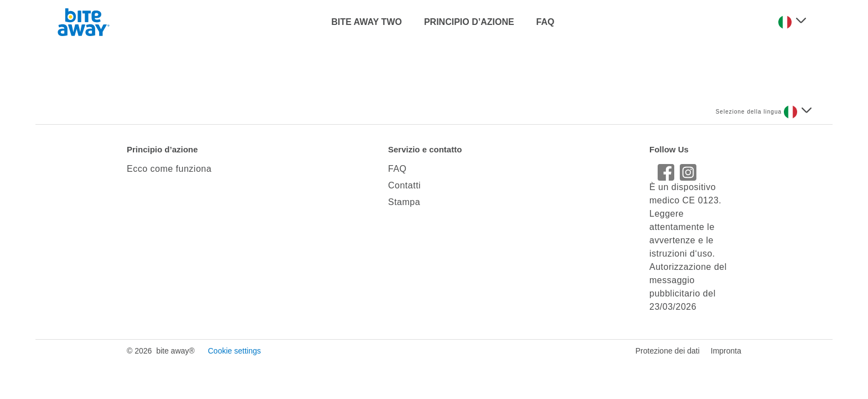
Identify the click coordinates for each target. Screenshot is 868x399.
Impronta (726, 351)
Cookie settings (234, 351)
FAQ (546, 22)
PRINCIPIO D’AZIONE (469, 22)
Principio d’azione (162, 149)
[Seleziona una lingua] (792, 22)
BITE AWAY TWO (367, 22)
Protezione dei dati (668, 351)
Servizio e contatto (425, 149)
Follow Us (669, 149)
